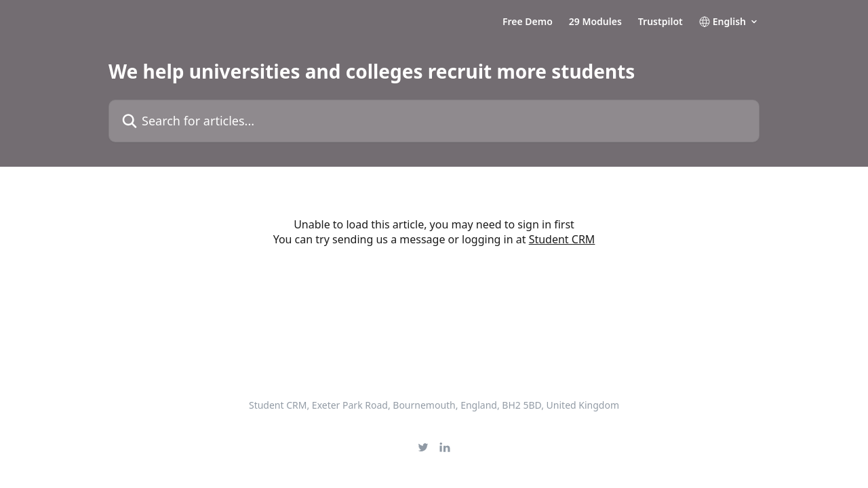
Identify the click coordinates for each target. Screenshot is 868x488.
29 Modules (595, 22)
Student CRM (562, 239)
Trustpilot (660, 22)
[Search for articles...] (434, 121)
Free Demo (528, 22)
